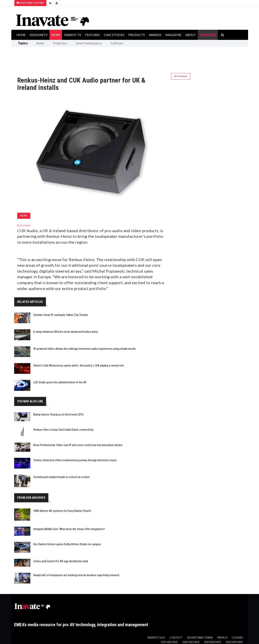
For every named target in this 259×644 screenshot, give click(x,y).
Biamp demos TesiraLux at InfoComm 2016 (58, 414)
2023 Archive (234, 642)
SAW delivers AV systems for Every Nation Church (62, 511)
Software (117, 43)
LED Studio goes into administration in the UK (60, 382)
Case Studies (114, 35)
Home (21, 35)
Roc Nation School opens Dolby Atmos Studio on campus (67, 544)
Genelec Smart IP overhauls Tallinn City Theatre (61, 315)
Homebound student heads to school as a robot (62, 477)
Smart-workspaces (89, 43)
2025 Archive (191, 642)
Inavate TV (73, 35)
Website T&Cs (156, 638)
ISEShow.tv (39, 35)
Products (137, 35)
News (56, 35)
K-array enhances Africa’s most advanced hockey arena (66, 332)
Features (92, 35)
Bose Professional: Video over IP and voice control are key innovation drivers (78, 445)
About (191, 35)
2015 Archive (169, 642)
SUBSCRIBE (208, 35)
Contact (176, 638)
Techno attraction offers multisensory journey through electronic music (75, 460)
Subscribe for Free (30, 3)
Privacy (222, 638)
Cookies (237, 638)
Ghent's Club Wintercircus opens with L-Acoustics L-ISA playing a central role (79, 366)
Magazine (173, 35)
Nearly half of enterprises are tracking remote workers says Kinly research (76, 575)
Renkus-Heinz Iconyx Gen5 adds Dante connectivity (63, 430)
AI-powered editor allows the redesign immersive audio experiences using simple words (85, 349)
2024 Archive (213, 642)
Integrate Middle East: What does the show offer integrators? (69, 529)
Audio (40, 43)
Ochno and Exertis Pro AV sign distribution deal (61, 561)
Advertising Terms (200, 638)
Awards (155, 35)
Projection (60, 43)
